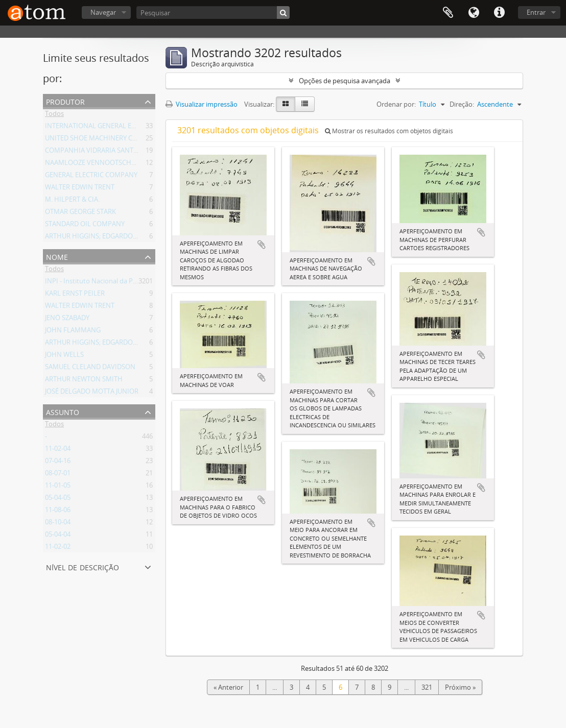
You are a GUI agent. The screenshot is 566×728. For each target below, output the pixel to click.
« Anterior (228, 687)
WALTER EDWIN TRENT (80, 189)
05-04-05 (58, 499)
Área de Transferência (448, 13)
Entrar (536, 12)
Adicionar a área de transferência (262, 245)
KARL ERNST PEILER (75, 295)
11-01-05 (58, 487)
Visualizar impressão (202, 104)
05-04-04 (58, 536)
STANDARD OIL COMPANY (85, 226)
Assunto (63, 411)
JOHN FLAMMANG (73, 332)
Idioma (474, 13)
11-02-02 (58, 548)
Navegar (103, 12)
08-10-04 (58, 524)
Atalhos (499, 13)
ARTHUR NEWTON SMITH (84, 381)
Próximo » (460, 687)
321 (427, 687)
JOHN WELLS (64, 356)
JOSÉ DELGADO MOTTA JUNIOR (92, 393)
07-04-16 (58, 463)
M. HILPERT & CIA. (72, 201)
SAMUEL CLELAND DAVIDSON (90, 369)
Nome (57, 256)
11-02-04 (58, 450)
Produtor (65, 101)
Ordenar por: (396, 104)
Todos (54, 115)
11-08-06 (58, 512)
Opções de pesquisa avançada (345, 81)
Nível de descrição (82, 566)
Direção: (462, 104)
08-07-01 (58, 475)
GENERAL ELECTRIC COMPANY (91, 177)
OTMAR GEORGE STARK (80, 213)
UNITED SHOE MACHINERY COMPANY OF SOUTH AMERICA (134, 140)
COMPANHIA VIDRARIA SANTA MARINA (105, 152)
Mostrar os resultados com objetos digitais (389, 131)
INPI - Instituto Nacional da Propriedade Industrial (121, 283)
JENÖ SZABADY (67, 320)
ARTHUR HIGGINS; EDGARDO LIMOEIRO (105, 238)
